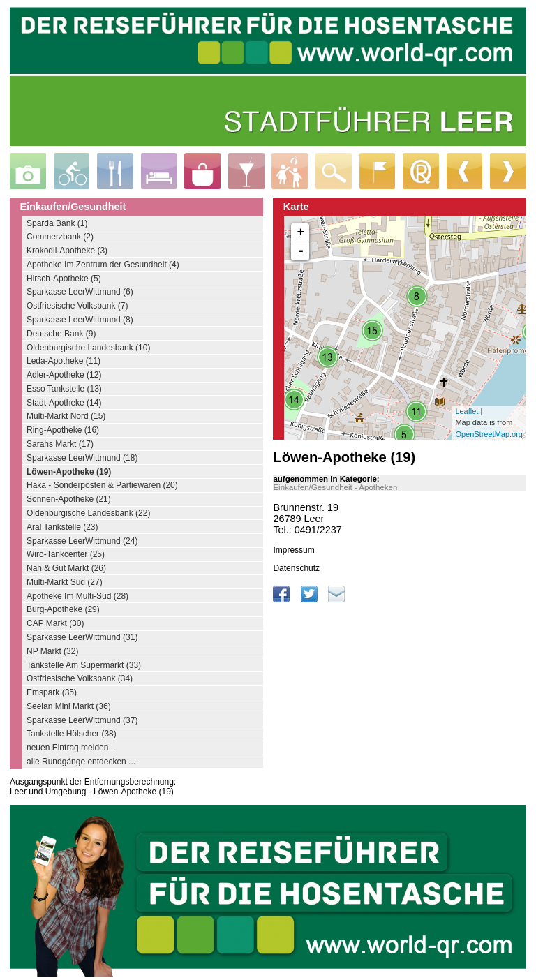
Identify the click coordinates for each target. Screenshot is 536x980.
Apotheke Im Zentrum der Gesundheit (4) (103, 265)
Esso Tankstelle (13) (64, 389)
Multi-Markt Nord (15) (66, 416)
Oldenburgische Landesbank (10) (88, 348)
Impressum (293, 550)
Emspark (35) (52, 692)
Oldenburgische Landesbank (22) (88, 513)
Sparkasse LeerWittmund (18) (82, 458)
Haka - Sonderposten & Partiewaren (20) (102, 485)
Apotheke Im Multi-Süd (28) (77, 596)
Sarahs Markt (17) (60, 444)
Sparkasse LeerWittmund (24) (82, 541)
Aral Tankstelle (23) (62, 527)
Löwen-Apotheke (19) (69, 472)
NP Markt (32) (52, 651)
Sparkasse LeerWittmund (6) (80, 292)
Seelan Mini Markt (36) (69, 706)
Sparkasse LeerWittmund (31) (82, 637)
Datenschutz (296, 568)
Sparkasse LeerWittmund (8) (80, 320)
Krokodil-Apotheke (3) (67, 251)
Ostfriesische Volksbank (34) (80, 678)
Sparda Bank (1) (57, 223)
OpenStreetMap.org (489, 434)
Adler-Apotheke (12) (64, 375)
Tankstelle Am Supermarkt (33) (84, 665)
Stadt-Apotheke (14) (64, 403)
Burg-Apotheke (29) (63, 609)
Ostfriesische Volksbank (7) (77, 306)
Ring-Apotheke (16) (63, 430)
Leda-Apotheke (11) (64, 361)
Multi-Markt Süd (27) (65, 582)
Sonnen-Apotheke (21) (69, 499)
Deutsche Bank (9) (61, 334)
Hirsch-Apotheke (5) (64, 279)
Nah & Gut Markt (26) (66, 568)
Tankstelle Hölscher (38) (72, 734)
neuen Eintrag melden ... (72, 748)
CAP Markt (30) (55, 623)
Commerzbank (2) (60, 237)
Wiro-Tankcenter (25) (66, 554)
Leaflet (467, 411)
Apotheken (378, 487)
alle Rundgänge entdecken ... (81, 762)
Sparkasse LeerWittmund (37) (82, 720)
